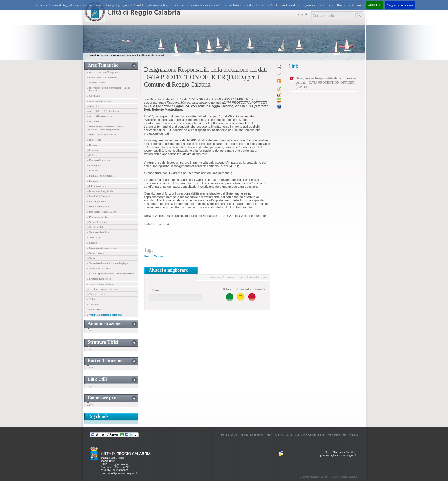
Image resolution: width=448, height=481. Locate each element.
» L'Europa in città (97, 186)
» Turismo (93, 304)
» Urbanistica (94, 310)
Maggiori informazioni (400, 5)
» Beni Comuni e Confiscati (102, 135)
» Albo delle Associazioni (101, 116)
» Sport (91, 258)
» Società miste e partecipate (102, 248)
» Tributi (92, 299)
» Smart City (94, 237)
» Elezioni (93, 171)
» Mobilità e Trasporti (99, 196)
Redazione (252, 435)
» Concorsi (93, 150)
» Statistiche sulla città (99, 268)
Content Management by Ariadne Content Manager (329, 477)
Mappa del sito (343, 435)
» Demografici (95, 165)
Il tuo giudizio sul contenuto (244, 289)
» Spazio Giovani (96, 253)
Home (105, 55)
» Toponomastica (96, 294)
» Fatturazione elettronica (101, 176)
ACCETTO (375, 5)
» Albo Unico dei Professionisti (104, 111)
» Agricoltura (94, 106)
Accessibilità (310, 435)
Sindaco (160, 256)
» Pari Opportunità (97, 201)
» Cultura (92, 155)
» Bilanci (92, 145)
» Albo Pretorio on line (99, 101)
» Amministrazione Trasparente (104, 72)
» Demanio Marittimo (99, 160)
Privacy (229, 435)
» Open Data (94, 96)
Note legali (279, 435)
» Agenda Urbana (96, 83)
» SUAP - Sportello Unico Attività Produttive (111, 274)
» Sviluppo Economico (99, 279)
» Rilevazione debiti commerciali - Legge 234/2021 (109, 89)
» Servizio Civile (96, 227)
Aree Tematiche (119, 55)
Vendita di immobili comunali (148, 55)
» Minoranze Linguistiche (101, 191)
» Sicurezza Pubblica (98, 232)
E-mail (157, 290)
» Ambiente (93, 121)
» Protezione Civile (97, 217)
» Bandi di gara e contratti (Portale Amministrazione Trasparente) (105, 128)
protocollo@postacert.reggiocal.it (120, 473)
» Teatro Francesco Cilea (100, 284)
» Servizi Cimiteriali (98, 222)
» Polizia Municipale (98, 207)
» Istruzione (94, 181)
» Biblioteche (94, 140)
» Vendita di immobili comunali (105, 315)
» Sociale (92, 243)
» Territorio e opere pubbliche (103, 289)
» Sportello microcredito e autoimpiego (108, 263)
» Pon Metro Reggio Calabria (103, 212)
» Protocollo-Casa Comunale (102, 77)
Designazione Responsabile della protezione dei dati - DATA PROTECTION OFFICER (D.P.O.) (326, 83)
